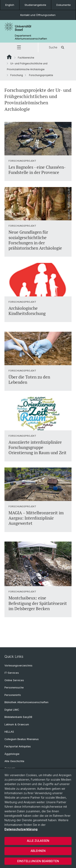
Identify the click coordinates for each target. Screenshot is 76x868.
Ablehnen (38, 851)
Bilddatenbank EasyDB (18, 717)
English (10, 5)
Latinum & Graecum (17, 724)
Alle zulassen (38, 841)
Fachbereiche (26, 58)
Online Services (14, 680)
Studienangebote (35, 5)
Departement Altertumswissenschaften (31, 37)
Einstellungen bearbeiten (38, 861)
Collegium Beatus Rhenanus (22, 739)
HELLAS (9, 732)
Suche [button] (57, 47)
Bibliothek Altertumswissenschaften (26, 702)
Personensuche (14, 688)
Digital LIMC (12, 710)
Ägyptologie (12, 754)
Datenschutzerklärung (21, 829)
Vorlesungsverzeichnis (18, 666)
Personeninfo (13, 695)
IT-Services (12, 673)
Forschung (17, 75)
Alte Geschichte (14, 761)
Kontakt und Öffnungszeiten (38, 15)
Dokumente (64, 5)
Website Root (9, 57)
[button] (19, 47)
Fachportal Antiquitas (18, 746)
